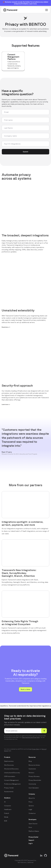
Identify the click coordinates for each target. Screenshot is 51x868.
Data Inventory (9, 761)
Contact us (32, 813)
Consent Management (11, 780)
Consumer (8, 806)
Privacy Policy (36, 749)
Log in (31, 843)
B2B (6, 821)
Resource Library (34, 765)
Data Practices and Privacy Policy (31, 737)
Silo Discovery (9, 765)
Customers (32, 769)
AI (5, 802)
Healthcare (8, 809)
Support (31, 840)
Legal (30, 809)
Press (31, 802)
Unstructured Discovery (12, 773)
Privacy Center (9, 788)
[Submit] (44, 731)
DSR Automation (10, 776)
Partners (31, 773)
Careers (31, 806)
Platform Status (34, 831)
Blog (30, 761)
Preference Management (12, 784)
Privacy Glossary (34, 776)
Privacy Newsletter (35, 780)
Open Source (33, 824)
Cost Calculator (34, 788)
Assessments (9, 792)
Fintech (7, 813)
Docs (30, 827)
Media (6, 817)
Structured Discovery (11, 769)
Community (32, 784)
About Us (32, 798)
